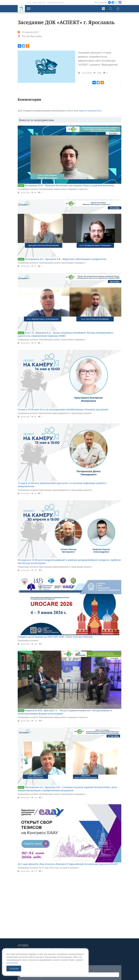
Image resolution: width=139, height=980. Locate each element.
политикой (12, 963)
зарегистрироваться (90, 111)
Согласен (14, 968)
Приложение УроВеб (56, 3)
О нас (29, 3)
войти (69, 111)
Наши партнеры (39, 3)
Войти (118, 9)
